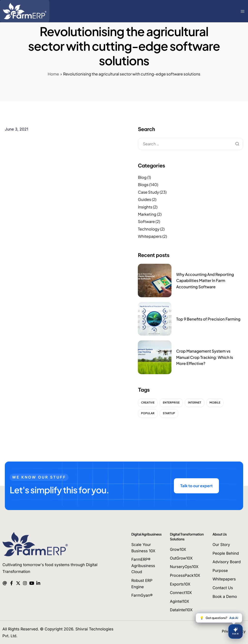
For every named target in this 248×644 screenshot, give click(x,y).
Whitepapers (150, 236)
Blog (142, 177)
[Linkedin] (38, 583)
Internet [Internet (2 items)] (195, 403)
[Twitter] (18, 583)
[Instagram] (25, 583)
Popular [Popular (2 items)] (148, 413)
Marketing (147, 214)
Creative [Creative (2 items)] (148, 403)
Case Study (148, 192)
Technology (149, 229)
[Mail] (5, 583)
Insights (145, 207)
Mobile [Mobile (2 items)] (215, 403)
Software (146, 221)
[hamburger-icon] (243, 11)
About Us (220, 534)
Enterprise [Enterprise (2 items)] (171, 403)
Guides (144, 199)
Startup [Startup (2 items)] (169, 413)
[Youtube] (32, 583)
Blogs (143, 185)
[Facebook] (12, 583)
